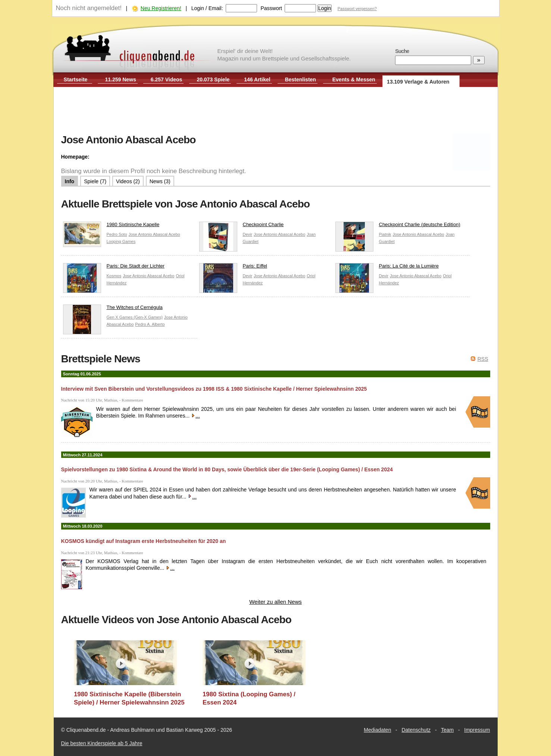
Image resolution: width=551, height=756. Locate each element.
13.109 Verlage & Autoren (418, 82)
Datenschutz (416, 730)
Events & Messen (354, 79)
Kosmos (114, 276)
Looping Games (121, 241)
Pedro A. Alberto (150, 324)
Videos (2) (128, 181)
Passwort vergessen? (357, 9)
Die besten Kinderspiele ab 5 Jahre (102, 743)
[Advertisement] (276, 111)
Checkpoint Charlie (242, 226)
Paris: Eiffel (233, 268)
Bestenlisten (300, 79)
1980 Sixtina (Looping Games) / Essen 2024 (249, 698)
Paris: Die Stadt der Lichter (114, 268)
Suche (402, 51)
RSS (483, 359)
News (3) (160, 181)
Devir (248, 234)
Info (70, 181)
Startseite (76, 79)
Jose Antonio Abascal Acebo (154, 234)
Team (447, 730)
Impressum (477, 730)
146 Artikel (257, 79)
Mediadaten (377, 730)
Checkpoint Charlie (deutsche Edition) (398, 226)
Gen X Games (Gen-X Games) (135, 317)
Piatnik (385, 234)
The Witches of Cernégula (113, 309)
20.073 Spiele (213, 79)
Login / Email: (207, 8)
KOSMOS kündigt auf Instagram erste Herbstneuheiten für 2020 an (144, 541)
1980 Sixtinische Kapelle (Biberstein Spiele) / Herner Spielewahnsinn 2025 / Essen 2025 (129, 698)
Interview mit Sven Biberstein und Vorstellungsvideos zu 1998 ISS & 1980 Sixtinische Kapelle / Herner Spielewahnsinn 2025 (214, 389)
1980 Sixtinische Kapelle (111, 226)
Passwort (271, 8)
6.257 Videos (167, 79)
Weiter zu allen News (275, 602)
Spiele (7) (95, 181)
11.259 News (121, 79)
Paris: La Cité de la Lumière (387, 268)
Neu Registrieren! (161, 8)
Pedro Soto (117, 234)
